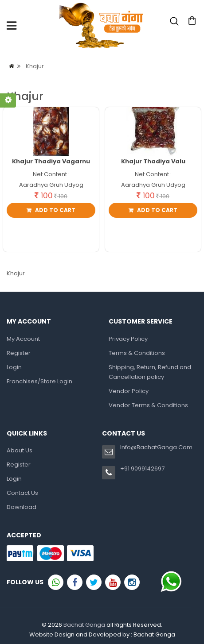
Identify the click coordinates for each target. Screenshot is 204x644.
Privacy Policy (128, 339)
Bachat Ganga (84, 625)
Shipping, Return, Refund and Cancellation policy (150, 372)
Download (22, 507)
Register (19, 353)
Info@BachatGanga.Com (156, 447)
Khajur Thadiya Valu (153, 161)
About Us (20, 450)
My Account (23, 339)
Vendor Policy (129, 391)
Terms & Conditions (137, 353)
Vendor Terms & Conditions (148, 405)
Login (63, 63)
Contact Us (22, 493)
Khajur (35, 66)
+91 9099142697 (142, 469)
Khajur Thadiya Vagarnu (51, 161)
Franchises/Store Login (39, 381)
